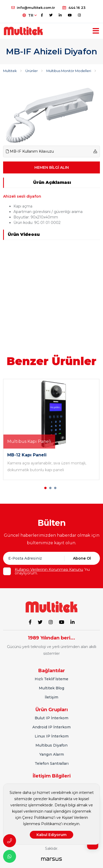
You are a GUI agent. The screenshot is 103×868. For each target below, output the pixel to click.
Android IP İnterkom (51, 727)
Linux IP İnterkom (52, 736)
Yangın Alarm (52, 754)
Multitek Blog (51, 688)
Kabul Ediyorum (51, 835)
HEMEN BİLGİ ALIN (52, 167)
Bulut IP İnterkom (51, 718)
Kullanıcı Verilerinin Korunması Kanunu (49, 569)
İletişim (51, 697)
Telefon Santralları (52, 763)
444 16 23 (74, 8)
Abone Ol (82, 558)
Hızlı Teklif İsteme (51, 679)
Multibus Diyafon (51, 745)
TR (30, 15)
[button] (45, 488)
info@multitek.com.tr (33, 8)
